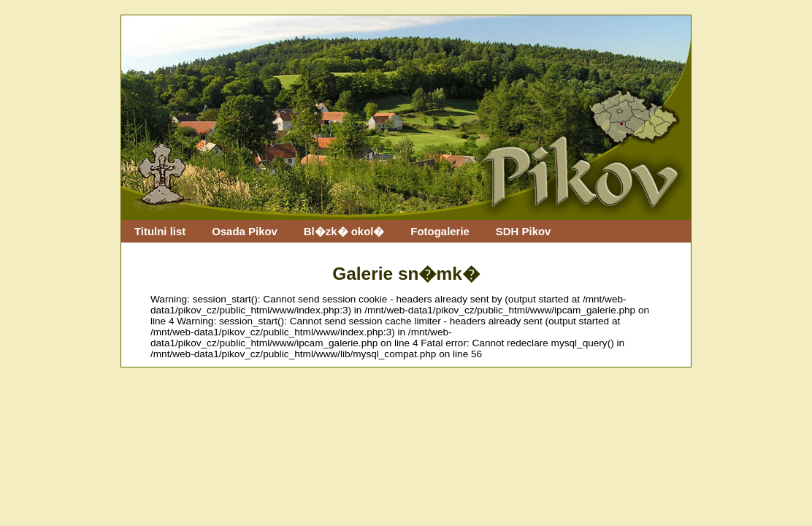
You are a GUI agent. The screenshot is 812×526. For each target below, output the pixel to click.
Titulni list (160, 231)
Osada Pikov (245, 231)
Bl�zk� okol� (344, 231)
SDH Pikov (524, 231)
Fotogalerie (440, 231)
